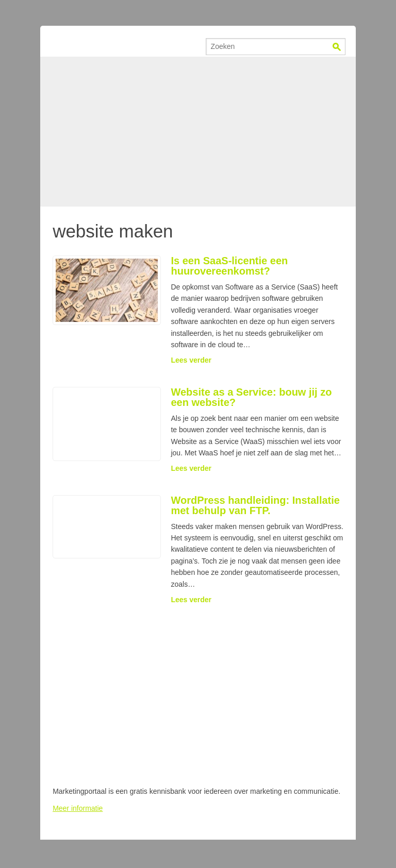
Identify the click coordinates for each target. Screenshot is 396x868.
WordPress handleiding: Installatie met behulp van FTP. (255, 505)
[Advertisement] (198, 131)
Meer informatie (78, 808)
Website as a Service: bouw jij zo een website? (251, 397)
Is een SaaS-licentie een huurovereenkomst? (229, 266)
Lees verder (191, 360)
